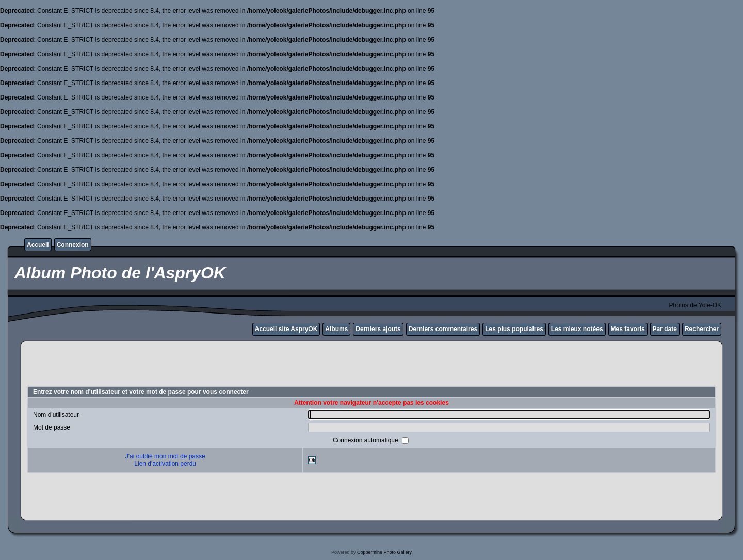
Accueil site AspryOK (286, 329)
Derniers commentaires (443, 329)
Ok (312, 460)
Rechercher (702, 329)
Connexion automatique (366, 440)
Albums (336, 329)
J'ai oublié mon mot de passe (165, 456)
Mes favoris (628, 329)
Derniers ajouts (378, 329)
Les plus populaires (514, 329)
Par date (665, 329)
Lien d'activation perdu (165, 464)
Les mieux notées (577, 329)
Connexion (73, 245)
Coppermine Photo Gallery (384, 552)
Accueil (38, 245)
